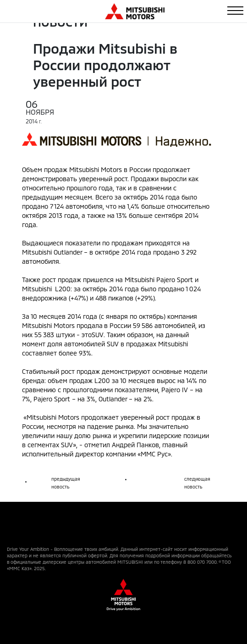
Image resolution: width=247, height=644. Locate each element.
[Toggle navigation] (235, 11)
